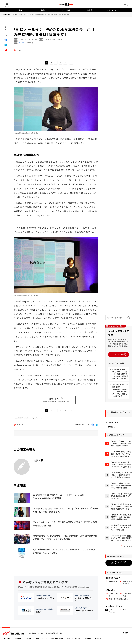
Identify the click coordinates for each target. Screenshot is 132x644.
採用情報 (88, 638)
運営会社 (78, 638)
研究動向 (107, 434)
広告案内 (28, 638)
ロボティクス (112, 10)
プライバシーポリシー (56, 638)
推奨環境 (98, 638)
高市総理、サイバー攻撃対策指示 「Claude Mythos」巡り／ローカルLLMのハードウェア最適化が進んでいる (118, 401)
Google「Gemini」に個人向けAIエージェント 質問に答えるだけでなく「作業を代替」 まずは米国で (118, 387)
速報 (20, 10)
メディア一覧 (7, 638)
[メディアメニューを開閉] (7, 4)
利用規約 (125, 633)
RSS (69, 638)
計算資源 (89, 10)
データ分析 (66, 10)
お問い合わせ (40, 638)
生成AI (43, 10)
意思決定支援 (109, 429)
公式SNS (18, 638)
